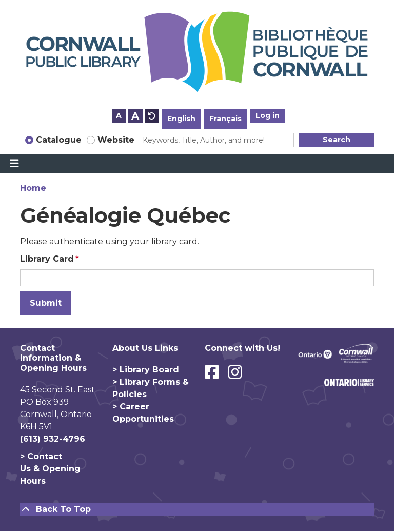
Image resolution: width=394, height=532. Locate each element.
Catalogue (59, 140)
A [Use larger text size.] (135, 116)
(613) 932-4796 (53, 439)
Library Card (47, 259)
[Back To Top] (197, 509)
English (181, 119)
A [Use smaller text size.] (119, 115)
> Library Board (146, 370)
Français (225, 119)
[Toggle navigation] (14, 164)
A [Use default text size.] (152, 116)
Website (116, 140)
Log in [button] (268, 115)
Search (337, 140)
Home (33, 188)
